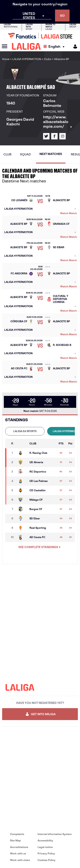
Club (7, 154)
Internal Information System (55, 834)
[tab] (25, 431)
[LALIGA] (26, 46)
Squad (25, 154)
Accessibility (45, 840)
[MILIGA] (74, 47)
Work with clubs (20, 860)
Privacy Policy (46, 853)
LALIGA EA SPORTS (25, 431)
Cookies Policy (47, 860)
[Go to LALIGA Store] (40, 36)
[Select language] (55, 47)
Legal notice (45, 847)
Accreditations (19, 847)
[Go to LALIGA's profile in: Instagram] (63, 136)
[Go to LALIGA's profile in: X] (46, 136)
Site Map (15, 840)
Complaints (17, 834)
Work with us (18, 853)
